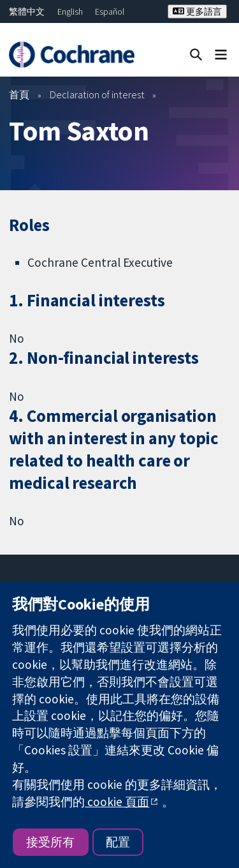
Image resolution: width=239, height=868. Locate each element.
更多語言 (197, 11)
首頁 (19, 94)
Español (110, 11)
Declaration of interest (97, 94)
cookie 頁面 (117, 802)
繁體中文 (27, 11)
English (70, 11)
